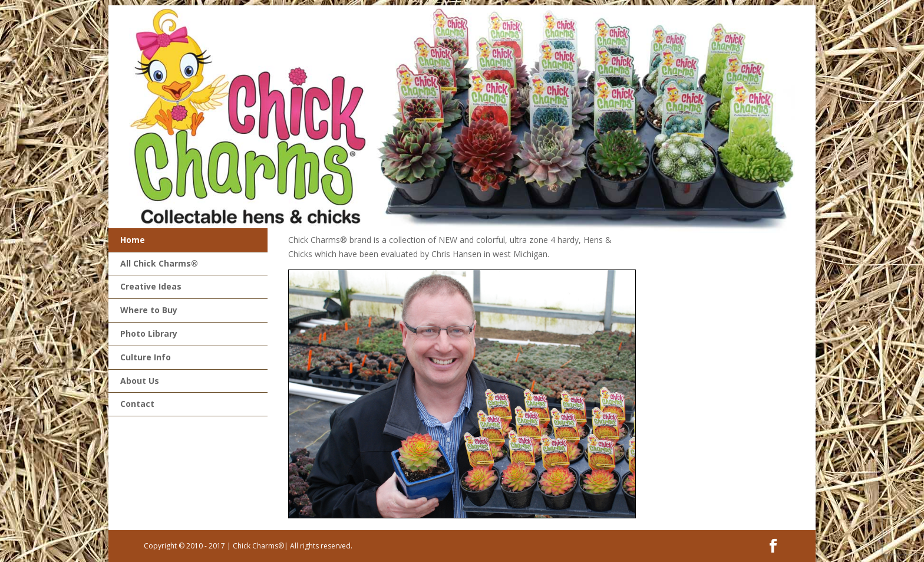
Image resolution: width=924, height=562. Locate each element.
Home (133, 240)
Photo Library (149, 333)
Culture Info (146, 357)
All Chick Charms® (159, 263)
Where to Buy (149, 310)
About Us (140, 381)
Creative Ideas (151, 286)
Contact (137, 404)
